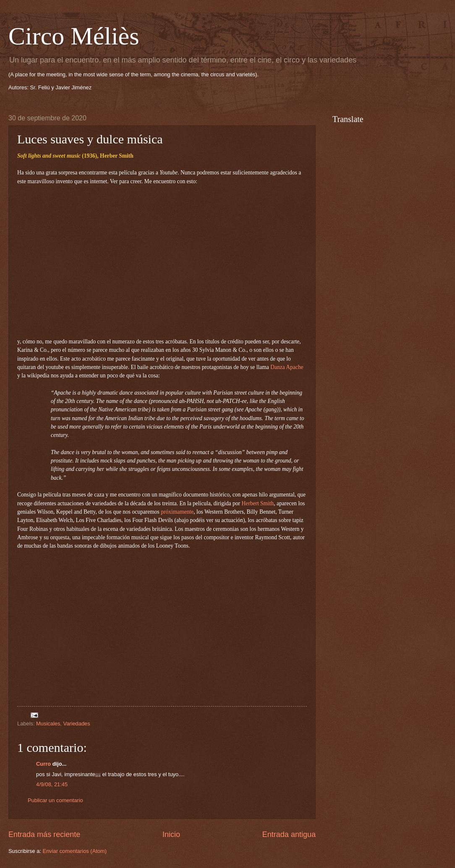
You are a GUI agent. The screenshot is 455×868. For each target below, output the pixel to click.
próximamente (177, 512)
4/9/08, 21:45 (52, 784)
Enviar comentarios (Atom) (75, 851)
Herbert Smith (258, 503)
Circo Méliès (74, 36)
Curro (43, 764)
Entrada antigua (289, 834)
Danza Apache (287, 367)
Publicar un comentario (55, 800)
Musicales (48, 724)
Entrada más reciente (44, 834)
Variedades (77, 724)
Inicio (171, 834)
